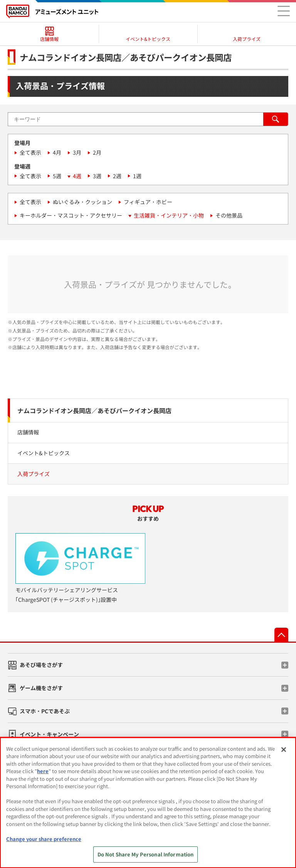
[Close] (284, 750)
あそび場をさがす (41, 665)
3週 (97, 176)
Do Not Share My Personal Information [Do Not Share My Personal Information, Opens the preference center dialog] (146, 854)
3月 (77, 152)
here (43, 771)
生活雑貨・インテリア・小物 (169, 215)
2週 (117, 176)
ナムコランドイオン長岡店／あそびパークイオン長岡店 (94, 410)
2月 (97, 152)
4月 (57, 152)
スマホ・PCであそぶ (45, 711)
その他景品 (229, 215)
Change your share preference (44, 839)
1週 (137, 176)
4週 (77, 176)
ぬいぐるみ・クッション (82, 202)
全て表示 (30, 152)
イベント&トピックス (44, 453)
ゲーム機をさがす (41, 688)
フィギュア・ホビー (148, 202)
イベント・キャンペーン (49, 734)
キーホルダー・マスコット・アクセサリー (71, 215)
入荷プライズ (34, 474)
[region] (148, 803)
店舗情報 (28, 432)
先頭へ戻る (281, 635)
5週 (57, 176)
